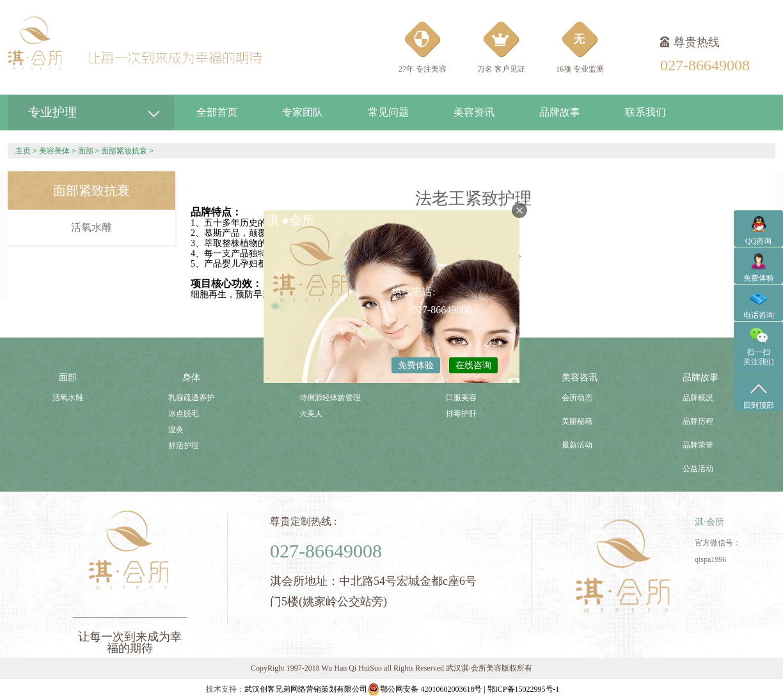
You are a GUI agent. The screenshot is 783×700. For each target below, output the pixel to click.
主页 (23, 151)
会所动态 (577, 398)
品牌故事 (560, 112)
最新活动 (577, 445)
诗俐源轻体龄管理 (330, 398)
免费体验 (416, 365)
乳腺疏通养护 (191, 398)
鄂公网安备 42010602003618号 (424, 689)
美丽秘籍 (577, 421)
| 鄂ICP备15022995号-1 (521, 689)
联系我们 (645, 112)
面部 (86, 151)
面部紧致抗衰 (124, 151)
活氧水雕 (91, 227)
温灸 (176, 430)
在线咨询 (473, 365)
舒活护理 (184, 446)
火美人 (311, 414)
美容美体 (54, 151)
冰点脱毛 (184, 414)
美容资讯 (474, 112)
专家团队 (303, 112)
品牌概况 (698, 398)
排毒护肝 (461, 414)
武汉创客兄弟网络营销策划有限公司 (306, 689)
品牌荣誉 (698, 445)
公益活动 (698, 469)
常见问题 (388, 112)
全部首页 (217, 112)
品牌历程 (698, 421)
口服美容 (461, 398)
